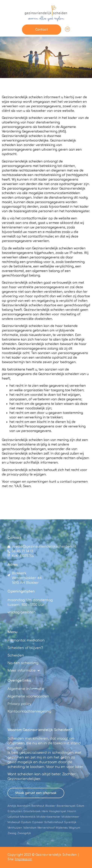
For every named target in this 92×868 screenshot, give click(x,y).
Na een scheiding (23, 663)
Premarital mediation (26, 640)
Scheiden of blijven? (25, 648)
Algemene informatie (26, 689)
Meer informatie (24, 671)
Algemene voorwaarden (28, 696)
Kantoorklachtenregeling (29, 711)
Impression (24, 859)
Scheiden (16, 655)
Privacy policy (19, 704)
